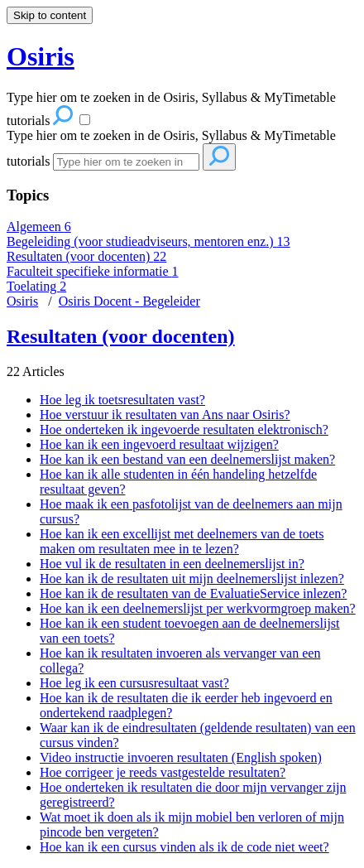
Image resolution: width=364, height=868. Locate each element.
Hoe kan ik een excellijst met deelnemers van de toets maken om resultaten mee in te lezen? (182, 541)
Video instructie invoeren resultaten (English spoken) (181, 757)
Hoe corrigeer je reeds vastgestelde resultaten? (163, 772)
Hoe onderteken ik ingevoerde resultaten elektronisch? (184, 429)
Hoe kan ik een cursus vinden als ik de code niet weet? (184, 847)
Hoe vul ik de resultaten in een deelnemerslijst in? (172, 564)
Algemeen (39, 227)
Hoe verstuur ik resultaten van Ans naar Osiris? (165, 415)
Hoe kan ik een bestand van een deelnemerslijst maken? (187, 459)
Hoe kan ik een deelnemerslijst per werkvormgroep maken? (198, 608)
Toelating (36, 286)
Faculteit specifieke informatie (92, 271)
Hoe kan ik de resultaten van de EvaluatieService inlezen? (193, 593)
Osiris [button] (41, 56)
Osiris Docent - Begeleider (129, 301)
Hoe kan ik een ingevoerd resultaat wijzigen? (159, 444)
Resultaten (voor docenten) (86, 256)
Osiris (22, 301)
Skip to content (50, 15)
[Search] (126, 162)
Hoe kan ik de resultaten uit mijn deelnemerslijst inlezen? (192, 579)
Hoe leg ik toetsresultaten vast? (122, 400)
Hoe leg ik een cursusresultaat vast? (134, 683)
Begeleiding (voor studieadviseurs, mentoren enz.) (148, 241)
